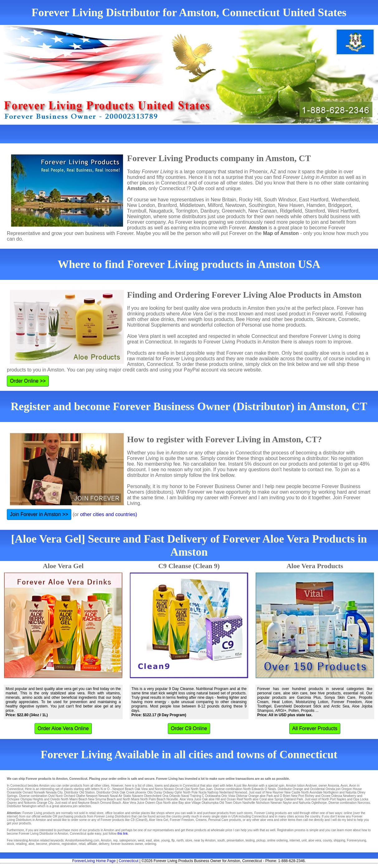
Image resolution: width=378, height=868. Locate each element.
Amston (291, 786)
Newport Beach (123, 789)
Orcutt (179, 789)
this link (123, 834)
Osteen (150, 803)
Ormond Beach (110, 803)
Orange (298, 789)
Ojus (159, 803)
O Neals (270, 789)
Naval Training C (193, 796)
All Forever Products (315, 729)
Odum (237, 803)
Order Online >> (28, 381)
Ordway (168, 792)
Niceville (172, 799)
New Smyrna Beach (102, 799)
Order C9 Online (189, 729)
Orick (115, 792)
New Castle (292, 792)
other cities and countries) (109, 514)
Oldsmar (242, 796)
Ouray (158, 792)
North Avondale (312, 792)
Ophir (178, 792)
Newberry (350, 796)
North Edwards (253, 789)
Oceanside (14, 792)
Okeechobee (153, 796)
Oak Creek (127, 792)
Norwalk (39, 792)
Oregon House (352, 789)
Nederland (226, 792)
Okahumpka (210, 803)
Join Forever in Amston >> (39, 514)
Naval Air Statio (120, 796)
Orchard (69, 796)
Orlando (175, 796)
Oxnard (28, 792)
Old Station (87, 792)
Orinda (330, 789)
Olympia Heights (32, 799)
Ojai (187, 789)
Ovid (52, 796)
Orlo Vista (228, 796)
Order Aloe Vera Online (63, 729)
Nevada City (54, 792)
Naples (341, 799)
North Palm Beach (153, 799)
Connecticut (128, 861)
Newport (92, 796)
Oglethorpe (319, 803)
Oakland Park (293, 799)
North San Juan (202, 789)
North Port (329, 799)
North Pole (190, 792)
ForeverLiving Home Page (94, 861)
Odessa (337, 796)
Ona (165, 796)
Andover (311, 786)
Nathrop (213, 792)
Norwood (241, 792)
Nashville (249, 803)
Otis (150, 792)
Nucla (203, 792)
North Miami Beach (74, 799)
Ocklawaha (213, 796)
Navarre (138, 796)
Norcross (364, 803)
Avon (344, 786)
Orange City (45, 803)
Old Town (226, 803)
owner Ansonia (329, 786)
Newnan (276, 803)
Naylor (287, 803)
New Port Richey (303, 796)
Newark (104, 796)
